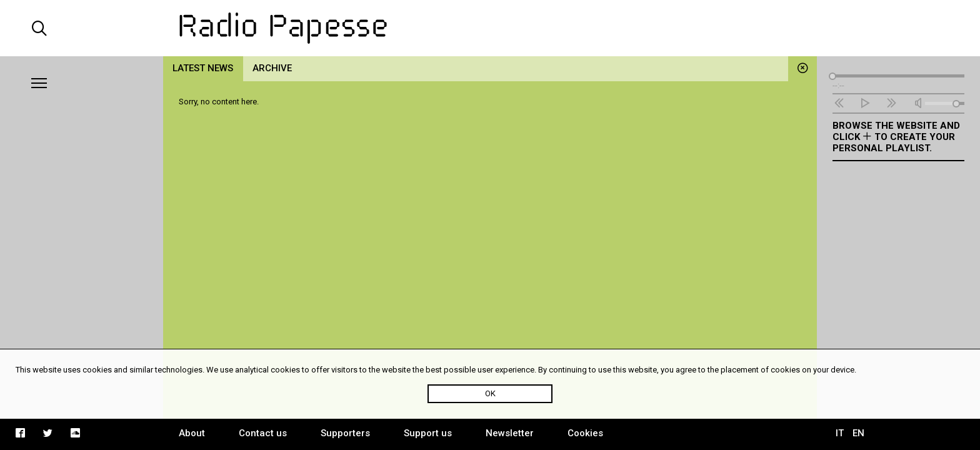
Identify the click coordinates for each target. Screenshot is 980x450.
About (192, 433)
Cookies (585, 433)
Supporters (345, 433)
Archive (272, 68)
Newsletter (510, 433)
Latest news (203, 68)
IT (840, 433)
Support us (428, 433)
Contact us (263, 433)
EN (858, 433)
